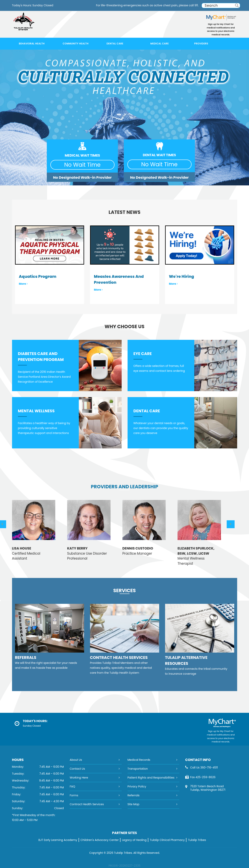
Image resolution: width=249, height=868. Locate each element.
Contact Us (77, 769)
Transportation (138, 769)
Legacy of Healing (134, 840)
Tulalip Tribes (197, 840)
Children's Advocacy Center (100, 840)
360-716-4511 (209, 767)
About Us (76, 760)
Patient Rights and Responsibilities (151, 778)
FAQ (72, 786)
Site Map (133, 804)
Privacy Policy (137, 786)
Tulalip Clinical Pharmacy (167, 840)
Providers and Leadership (124, 487)
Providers (201, 44)
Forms (74, 795)
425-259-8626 (205, 777)
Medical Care (160, 44)
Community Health (76, 44)
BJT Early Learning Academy (58, 840)
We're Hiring (182, 276)
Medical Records (139, 760)
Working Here (79, 778)
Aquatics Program (38, 276)
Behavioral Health (32, 44)
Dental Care (115, 44)
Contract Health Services (87, 804)
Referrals (134, 795)
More (23, 284)
